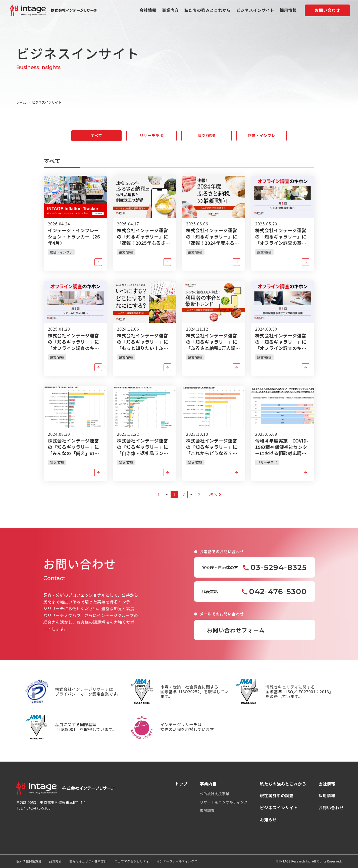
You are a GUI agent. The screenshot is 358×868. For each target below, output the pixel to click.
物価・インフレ (262, 135)
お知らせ (268, 820)
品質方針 (55, 861)
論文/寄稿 (207, 135)
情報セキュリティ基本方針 (88, 861)
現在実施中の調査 (277, 795)
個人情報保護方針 (29, 861)
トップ (181, 784)
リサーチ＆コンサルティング (224, 802)
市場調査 (207, 810)
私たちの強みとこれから (208, 11)
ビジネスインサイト (255, 11)
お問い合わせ (327, 11)
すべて (96, 135)
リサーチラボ (152, 135)
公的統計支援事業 (215, 794)
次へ (213, 494)
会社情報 (148, 11)
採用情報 (288, 11)
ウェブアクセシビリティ (132, 861)
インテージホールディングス (177, 861)
